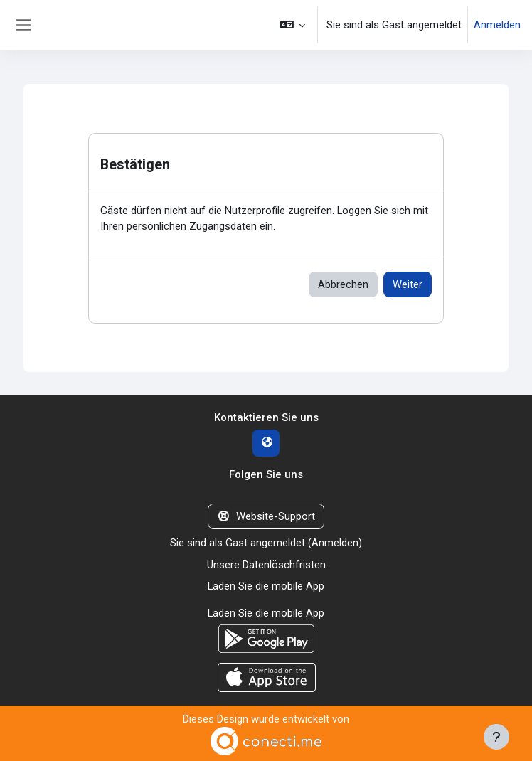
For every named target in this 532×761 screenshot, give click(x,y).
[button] (293, 25)
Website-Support (266, 516)
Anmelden (497, 25)
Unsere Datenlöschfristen (266, 565)
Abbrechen (343, 284)
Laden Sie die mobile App (266, 586)
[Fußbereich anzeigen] (496, 737)
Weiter (408, 284)
